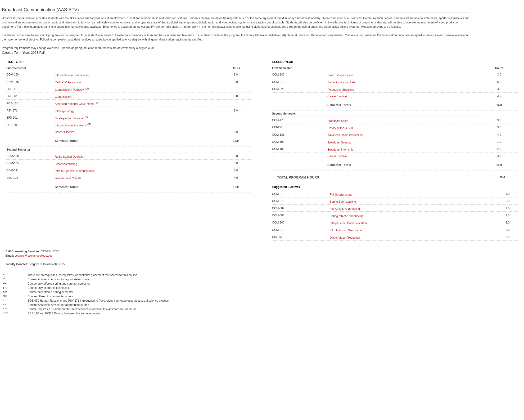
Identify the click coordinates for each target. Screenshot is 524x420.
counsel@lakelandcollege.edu (34, 256)
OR (87, 89)
